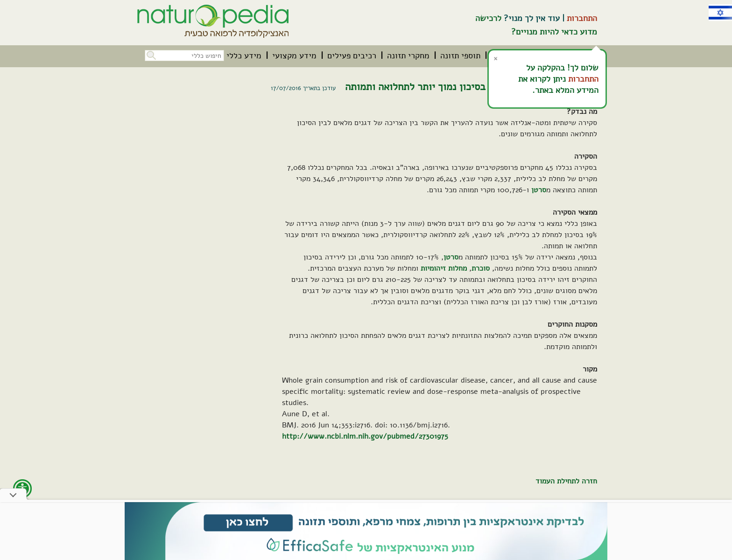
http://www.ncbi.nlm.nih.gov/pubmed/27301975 (365, 436)
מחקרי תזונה (408, 56)
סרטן (539, 190)
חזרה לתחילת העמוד (566, 481)
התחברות (582, 18)
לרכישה (488, 18)
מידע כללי (244, 56)
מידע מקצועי (294, 56)
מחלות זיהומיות (444, 268)
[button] (150, 54)
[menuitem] (460, 56)
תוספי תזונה (460, 56)
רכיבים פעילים (352, 56)
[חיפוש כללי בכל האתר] (184, 56)
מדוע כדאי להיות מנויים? (554, 32)
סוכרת (481, 268)
